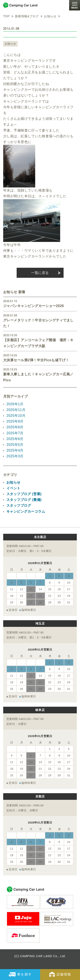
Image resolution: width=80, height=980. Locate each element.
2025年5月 (15, 445)
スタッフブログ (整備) (24, 500)
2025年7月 (15, 433)
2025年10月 (16, 416)
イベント (13, 488)
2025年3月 (15, 456)
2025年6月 (15, 439)
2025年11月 (16, 410)
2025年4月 (15, 450)
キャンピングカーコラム (26, 511)
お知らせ (10, 44)
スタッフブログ (19, 505)
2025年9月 (15, 421)
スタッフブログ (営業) (24, 494)
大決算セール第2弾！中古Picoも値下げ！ (36, 360)
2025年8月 (15, 427)
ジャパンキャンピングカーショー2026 (34, 306)
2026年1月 (15, 404)
